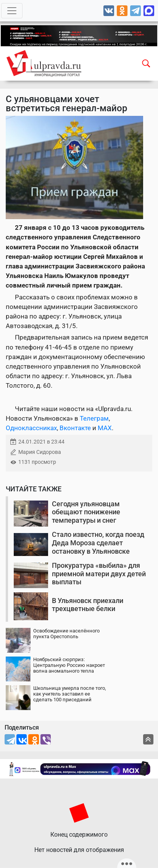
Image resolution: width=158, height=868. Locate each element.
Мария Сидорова (40, 452)
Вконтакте (75, 428)
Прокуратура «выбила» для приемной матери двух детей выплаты (99, 574)
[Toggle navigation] (12, 11)
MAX (105, 428)
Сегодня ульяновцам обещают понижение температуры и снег (86, 512)
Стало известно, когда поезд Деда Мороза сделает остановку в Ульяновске (98, 543)
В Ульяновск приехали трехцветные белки (88, 605)
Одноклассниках (31, 428)
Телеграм (94, 418)
